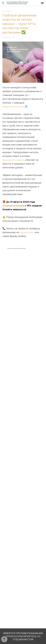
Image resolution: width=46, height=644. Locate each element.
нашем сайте (27, 232)
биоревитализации (13, 107)
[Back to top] (4, 639)
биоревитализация (13, 206)
